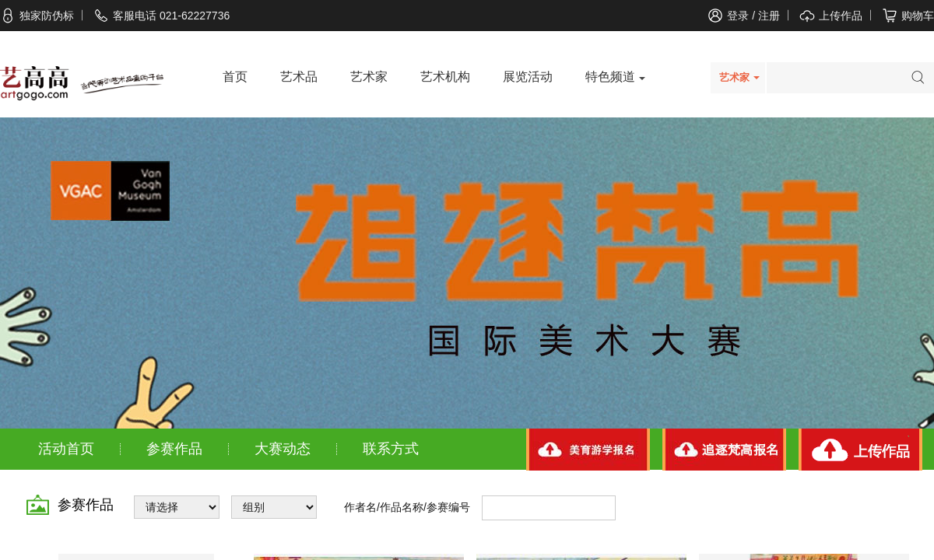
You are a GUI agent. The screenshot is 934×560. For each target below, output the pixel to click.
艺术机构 (445, 77)
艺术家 (369, 77)
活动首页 (66, 449)
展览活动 (528, 77)
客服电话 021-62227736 (162, 16)
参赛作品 (174, 449)
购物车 (918, 16)
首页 (235, 77)
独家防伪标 (37, 16)
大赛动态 (283, 449)
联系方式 (391, 449)
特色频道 (610, 77)
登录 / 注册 (753, 16)
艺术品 (299, 77)
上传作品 (841, 16)
